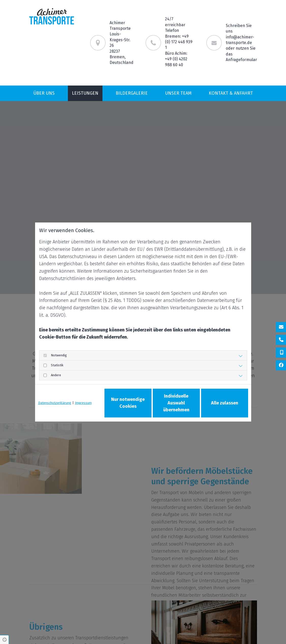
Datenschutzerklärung (55, 403)
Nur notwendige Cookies (128, 403)
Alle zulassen (225, 403)
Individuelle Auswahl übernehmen (176, 403)
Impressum (83, 403)
